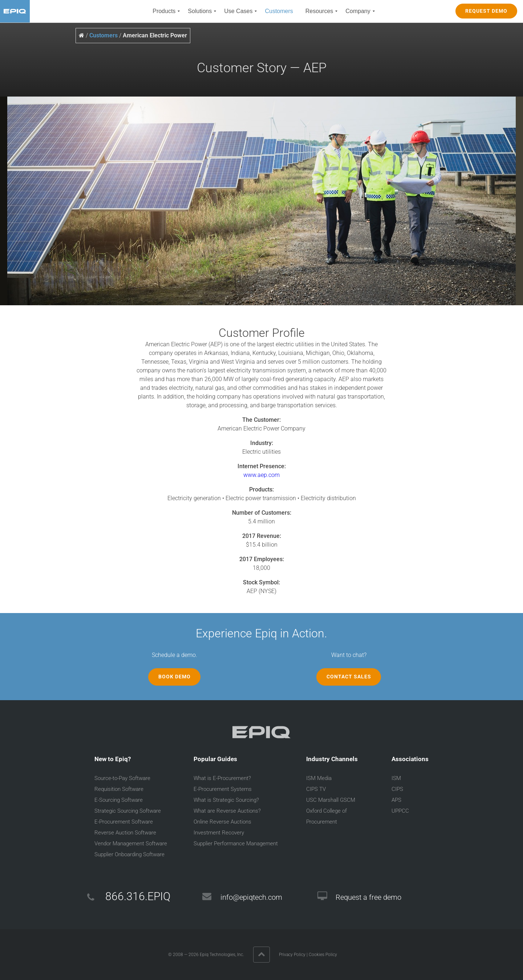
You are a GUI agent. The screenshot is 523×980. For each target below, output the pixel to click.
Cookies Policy (323, 955)
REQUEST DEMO (486, 11)
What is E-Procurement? (222, 778)
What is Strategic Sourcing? (226, 800)
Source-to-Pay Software (122, 778)
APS (396, 800)
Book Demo (175, 677)
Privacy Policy (292, 955)
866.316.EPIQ (138, 896)
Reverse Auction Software (125, 833)
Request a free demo (368, 897)
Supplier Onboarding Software (129, 854)
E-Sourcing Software (119, 800)
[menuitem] (164, 11)
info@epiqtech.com (251, 897)
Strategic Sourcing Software (128, 811)
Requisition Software (119, 789)
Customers (104, 35)
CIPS (397, 789)
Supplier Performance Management (236, 844)
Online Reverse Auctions (222, 822)
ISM (396, 778)
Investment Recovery (219, 833)
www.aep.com (261, 475)
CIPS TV (316, 789)
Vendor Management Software (131, 844)
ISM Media (319, 778)
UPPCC (400, 811)
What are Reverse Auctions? (227, 811)
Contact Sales (349, 677)
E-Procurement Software (124, 822)
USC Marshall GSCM (331, 800)
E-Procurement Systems (223, 789)
